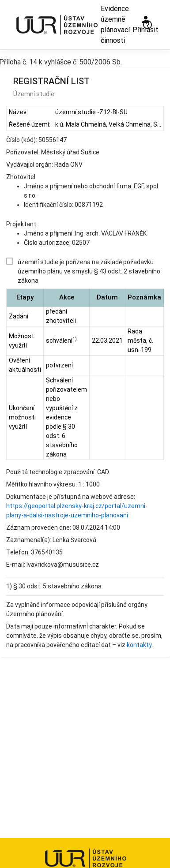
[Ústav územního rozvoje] (57, 24)
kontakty (139, 645)
